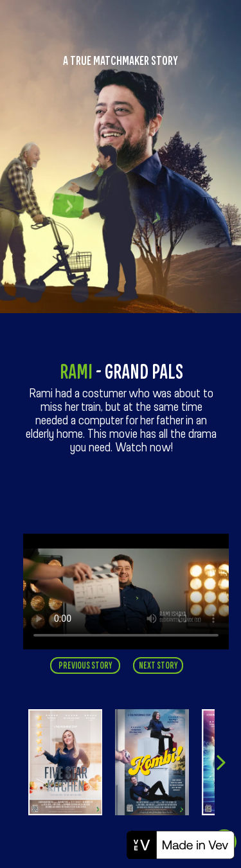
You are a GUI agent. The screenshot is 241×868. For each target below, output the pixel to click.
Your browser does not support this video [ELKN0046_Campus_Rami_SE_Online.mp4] (126, 592)
